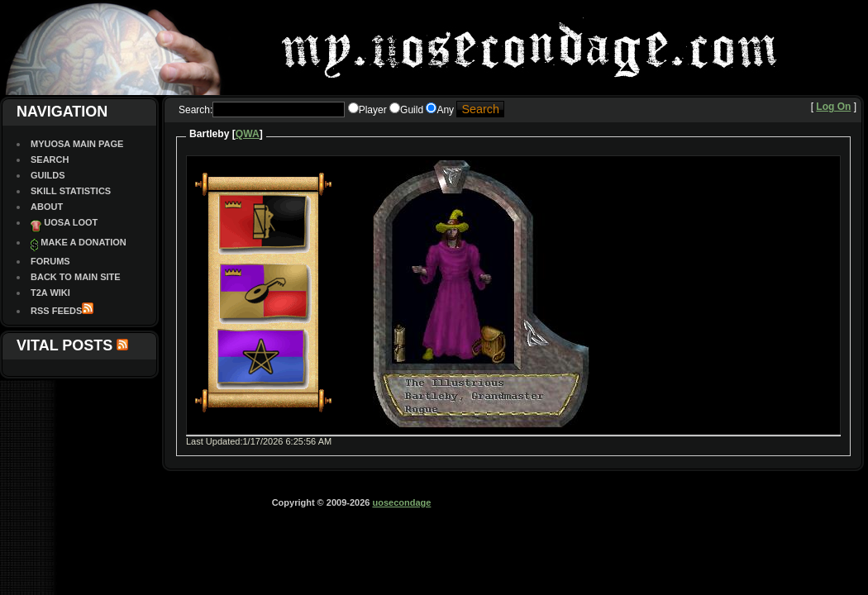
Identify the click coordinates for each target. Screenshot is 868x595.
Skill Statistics (71, 191)
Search (50, 159)
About (47, 207)
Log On (833, 107)
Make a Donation (83, 242)
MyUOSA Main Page (77, 144)
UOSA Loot (71, 222)
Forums (50, 261)
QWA (248, 134)
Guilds (48, 175)
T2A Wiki (50, 293)
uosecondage (401, 502)
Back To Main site (76, 277)
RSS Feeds (56, 311)
